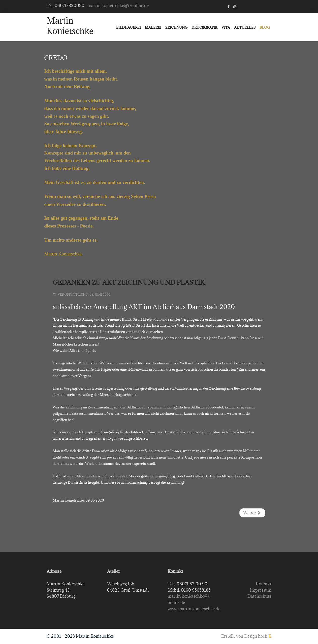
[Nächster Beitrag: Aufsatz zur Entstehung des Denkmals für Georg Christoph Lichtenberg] (252, 513)
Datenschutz (259, 596)
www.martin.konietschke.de (194, 609)
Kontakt (264, 584)
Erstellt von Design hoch (246, 636)
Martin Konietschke (70, 26)
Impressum (261, 590)
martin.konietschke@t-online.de (118, 6)
